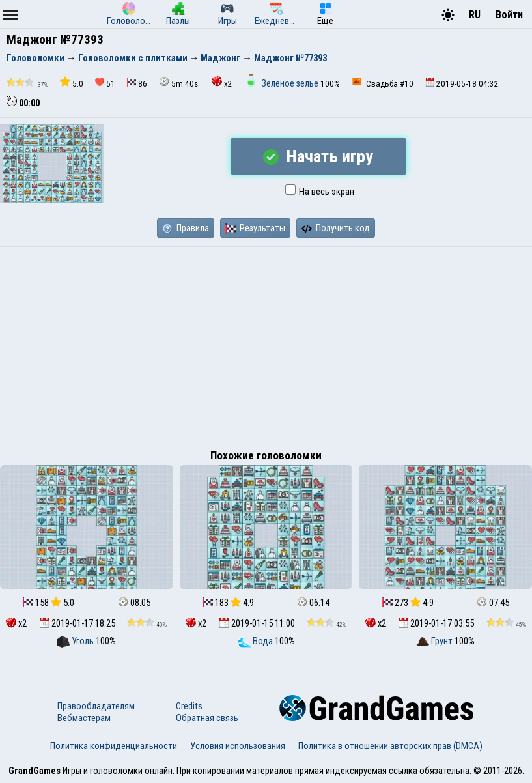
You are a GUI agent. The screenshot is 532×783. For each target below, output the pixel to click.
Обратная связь (207, 718)
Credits (189, 706)
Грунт (435, 641)
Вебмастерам (84, 718)
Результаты (255, 228)
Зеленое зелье (282, 83)
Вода (256, 641)
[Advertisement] (266, 345)
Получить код (336, 228)
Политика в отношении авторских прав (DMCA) (390, 746)
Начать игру (318, 156)
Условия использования (238, 746)
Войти (509, 15)
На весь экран (320, 192)
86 (137, 83)
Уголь (76, 641)
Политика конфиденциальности (114, 746)
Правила (186, 228)
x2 (222, 82)
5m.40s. (179, 82)
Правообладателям (96, 706)
